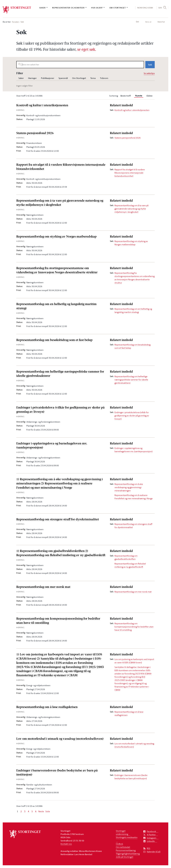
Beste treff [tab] (126, 96)
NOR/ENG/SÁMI (145, 8)
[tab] (139, 96)
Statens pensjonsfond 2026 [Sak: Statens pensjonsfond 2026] (128, 138)
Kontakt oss (66, 844)
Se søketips (149, 73)
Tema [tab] (93, 78)
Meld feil (161, 22)
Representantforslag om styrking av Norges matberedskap (56, 237)
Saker (42, 8)
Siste (48, 811)
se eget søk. (87, 50)
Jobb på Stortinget (125, 857)
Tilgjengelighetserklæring (128, 854)
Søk (150, 65)
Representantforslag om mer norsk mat (43, 587)
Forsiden (15, 22)
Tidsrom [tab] (104, 78)
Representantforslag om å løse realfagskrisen (47, 707)
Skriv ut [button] (148, 22)
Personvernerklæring (126, 850)
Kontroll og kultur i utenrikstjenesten (42, 106)
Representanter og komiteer (68, 8)
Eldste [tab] (150, 96)
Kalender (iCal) (154, 852)
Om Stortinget (118, 8)
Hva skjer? (97, 8)
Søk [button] (160, 8)
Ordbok (119, 844)
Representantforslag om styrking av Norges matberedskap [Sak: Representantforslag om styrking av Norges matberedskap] (131, 243)
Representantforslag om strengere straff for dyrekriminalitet (58, 520)
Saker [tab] (21, 78)
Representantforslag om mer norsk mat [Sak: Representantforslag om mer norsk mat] (133, 592)
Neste (41, 811)
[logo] (17, 10)
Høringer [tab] (32, 78)
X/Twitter (151, 835)
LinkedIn (151, 841)
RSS (149, 848)
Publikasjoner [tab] (48, 78)
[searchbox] (80, 65)
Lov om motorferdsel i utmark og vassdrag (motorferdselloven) (60, 739)
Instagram (152, 838)
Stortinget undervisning (122, 832)
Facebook (151, 831)
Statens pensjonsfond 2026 (35, 133)
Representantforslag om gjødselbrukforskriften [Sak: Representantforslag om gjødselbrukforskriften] (126, 557)
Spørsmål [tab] (63, 78)
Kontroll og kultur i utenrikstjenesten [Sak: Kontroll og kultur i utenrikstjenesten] (132, 110)
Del (137, 22)
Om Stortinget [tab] (79, 78)
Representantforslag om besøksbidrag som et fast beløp (54, 340)
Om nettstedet (123, 847)
